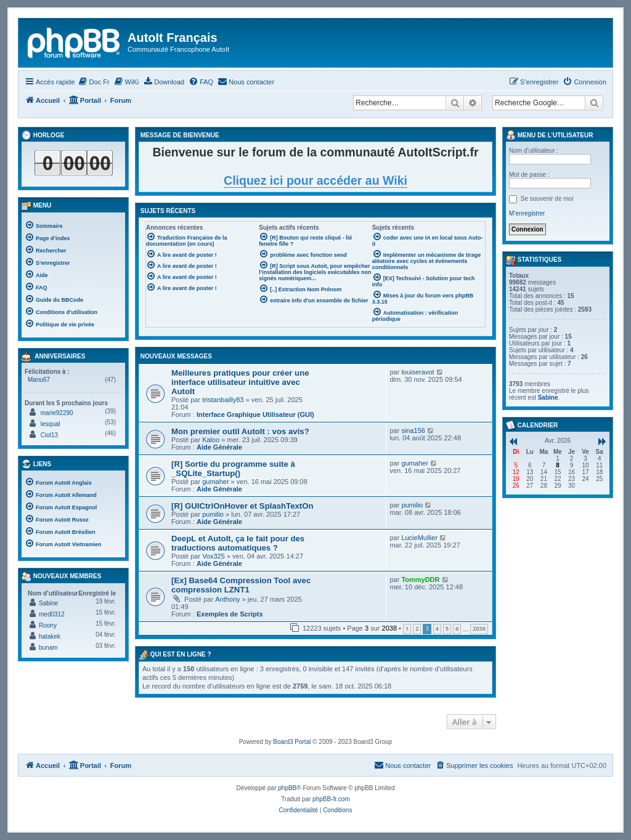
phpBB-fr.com (331, 799)
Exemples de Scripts (230, 614)
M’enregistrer (527, 213)
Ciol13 (49, 435)
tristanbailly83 (223, 400)
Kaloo (211, 440)
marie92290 (57, 413)
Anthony (227, 599)
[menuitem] (94, 82)
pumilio (213, 514)
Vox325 (214, 556)
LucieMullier (419, 538)
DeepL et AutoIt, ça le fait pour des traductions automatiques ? (238, 543)
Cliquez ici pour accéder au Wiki (315, 180)
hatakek (50, 636)
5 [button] (447, 628)
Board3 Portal (292, 742)
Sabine (48, 603)
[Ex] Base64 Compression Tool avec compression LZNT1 (241, 585)
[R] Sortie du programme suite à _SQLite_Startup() (233, 469)
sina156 (413, 430)
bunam (48, 648)
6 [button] (457, 628)
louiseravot (417, 372)
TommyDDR (420, 580)
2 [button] (417, 628)
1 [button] (407, 628)
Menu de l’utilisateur (549, 135)
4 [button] (437, 628)
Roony (48, 625)
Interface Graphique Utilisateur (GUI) (255, 414)
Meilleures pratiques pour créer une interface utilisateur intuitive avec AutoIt (240, 382)
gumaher (215, 482)
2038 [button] (479, 628)
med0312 (52, 614)
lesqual (51, 424)
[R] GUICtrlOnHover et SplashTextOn (242, 506)
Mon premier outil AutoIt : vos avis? (240, 431)
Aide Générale (219, 447)
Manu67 (39, 380)
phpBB (287, 788)
